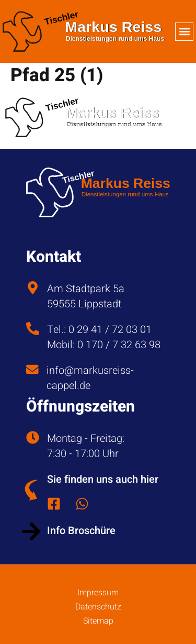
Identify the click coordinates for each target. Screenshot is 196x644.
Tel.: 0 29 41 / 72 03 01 (99, 330)
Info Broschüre (81, 531)
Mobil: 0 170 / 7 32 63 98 (104, 345)
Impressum (98, 593)
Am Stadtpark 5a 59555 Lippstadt (86, 296)
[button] (184, 32)
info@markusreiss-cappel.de (90, 378)
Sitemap (98, 621)
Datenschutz (98, 607)
